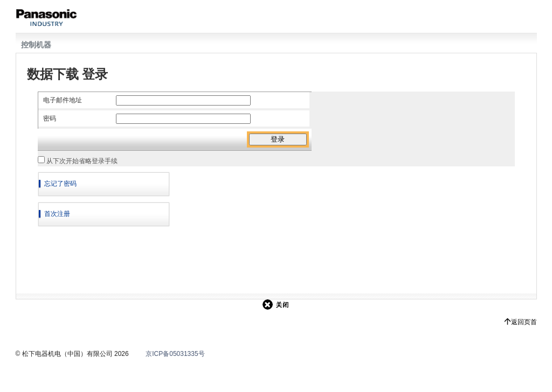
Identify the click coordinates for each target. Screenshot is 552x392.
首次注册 (57, 214)
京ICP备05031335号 (175, 354)
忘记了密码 (60, 184)
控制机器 (36, 45)
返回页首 (524, 322)
